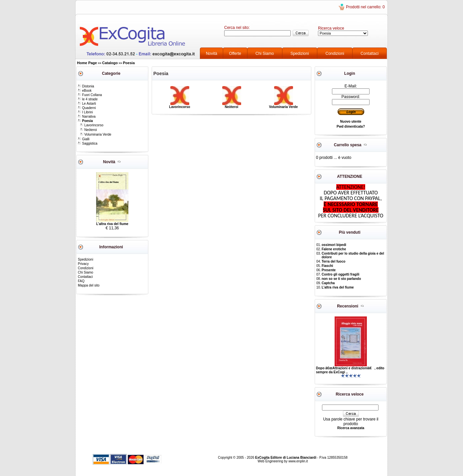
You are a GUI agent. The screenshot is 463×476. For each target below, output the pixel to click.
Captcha (328, 283)
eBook (84, 91)
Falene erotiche (334, 249)
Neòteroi (88, 130)
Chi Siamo (265, 54)
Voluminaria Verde (96, 134)
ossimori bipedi (334, 245)
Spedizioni (300, 54)
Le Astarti (87, 104)
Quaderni (87, 108)
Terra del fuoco (334, 261)
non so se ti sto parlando (341, 279)
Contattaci (370, 54)
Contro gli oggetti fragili (340, 274)
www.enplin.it (298, 461)
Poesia (129, 63)
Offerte (235, 54)
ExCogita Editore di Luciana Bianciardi (286, 458)
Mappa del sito (89, 285)
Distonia (86, 86)
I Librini (85, 112)
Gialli (83, 139)
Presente (329, 270)
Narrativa (86, 117)
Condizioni (335, 54)
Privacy (83, 264)
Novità (212, 54)
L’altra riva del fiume (112, 224)
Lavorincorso (92, 125)
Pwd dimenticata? (351, 126)
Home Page (87, 63)
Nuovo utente (351, 121)
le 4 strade (87, 99)
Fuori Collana (90, 95)
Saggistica (87, 143)
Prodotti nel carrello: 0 (365, 7)
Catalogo (110, 63)
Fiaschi (327, 266)
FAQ (81, 281)
